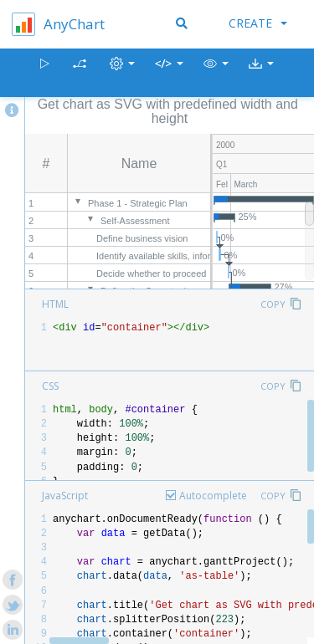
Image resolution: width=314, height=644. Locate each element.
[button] (216, 73)
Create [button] (258, 23)
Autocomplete (213, 496)
